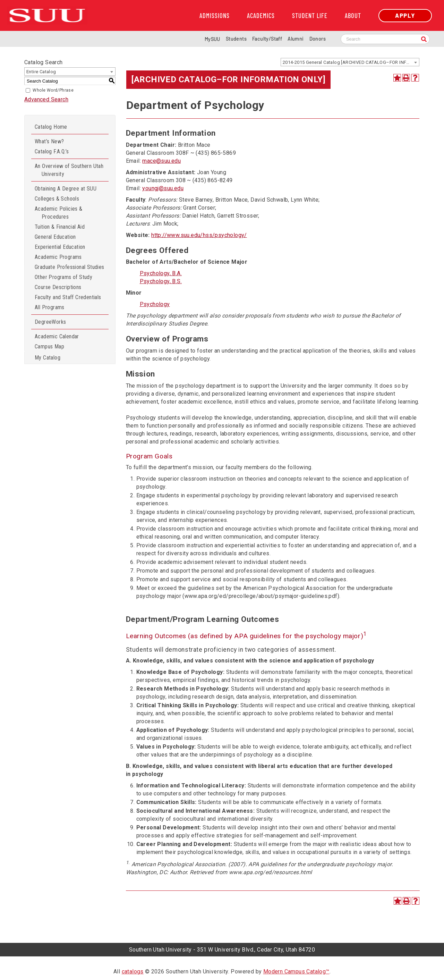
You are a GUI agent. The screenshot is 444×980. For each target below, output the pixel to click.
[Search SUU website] (385, 39)
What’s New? (49, 141)
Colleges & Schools (57, 199)
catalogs (133, 971)
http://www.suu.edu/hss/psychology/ (199, 235)
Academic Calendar (57, 336)
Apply (405, 15)
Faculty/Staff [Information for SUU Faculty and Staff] (267, 39)
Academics (261, 16)
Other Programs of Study (63, 277)
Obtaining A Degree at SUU (66, 189)
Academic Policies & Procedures (59, 213)
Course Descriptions (58, 287)
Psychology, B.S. (161, 281)
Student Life (310, 16)
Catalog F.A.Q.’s (52, 151)
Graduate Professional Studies (70, 267)
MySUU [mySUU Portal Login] (212, 39)
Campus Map (49, 347)
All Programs (50, 307)
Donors (318, 39)
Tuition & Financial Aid (60, 227)
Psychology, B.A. (161, 273)
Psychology (155, 304)
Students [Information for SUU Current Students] (236, 39)
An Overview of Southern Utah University (69, 170)
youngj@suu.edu (163, 188)
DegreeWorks (50, 322)
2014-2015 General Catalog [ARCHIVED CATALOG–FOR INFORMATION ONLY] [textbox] (351, 62)
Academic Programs (58, 257)
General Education (55, 237)
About (353, 16)
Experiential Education (60, 247)
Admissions (215, 16)
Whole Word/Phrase (53, 90)
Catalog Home (51, 127)
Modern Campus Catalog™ (296, 971)
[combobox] (350, 62)
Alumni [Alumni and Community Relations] (296, 39)
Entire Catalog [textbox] (41, 72)
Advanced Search (46, 99)
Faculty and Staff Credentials (68, 297)
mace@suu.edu (161, 161)
